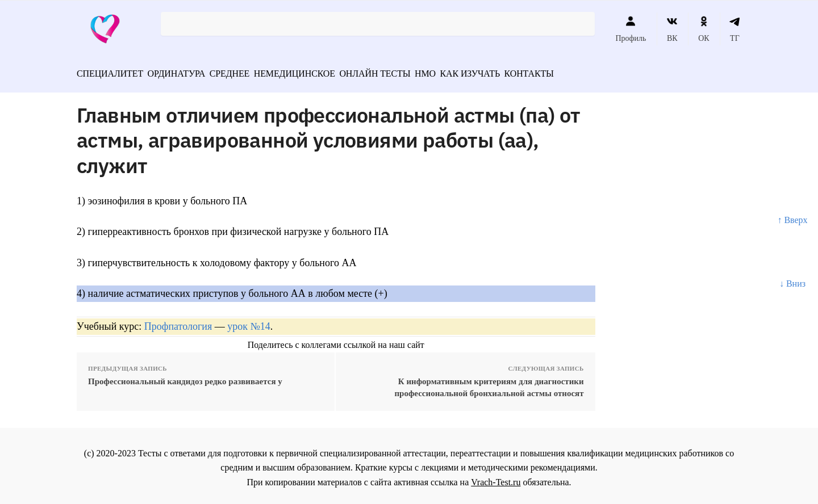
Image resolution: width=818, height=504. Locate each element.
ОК (704, 29)
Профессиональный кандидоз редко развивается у (185, 377)
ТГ (735, 29)
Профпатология (178, 322)
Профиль (631, 29)
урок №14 (249, 322)
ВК (672, 29)
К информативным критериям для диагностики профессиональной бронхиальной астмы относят (489, 383)
